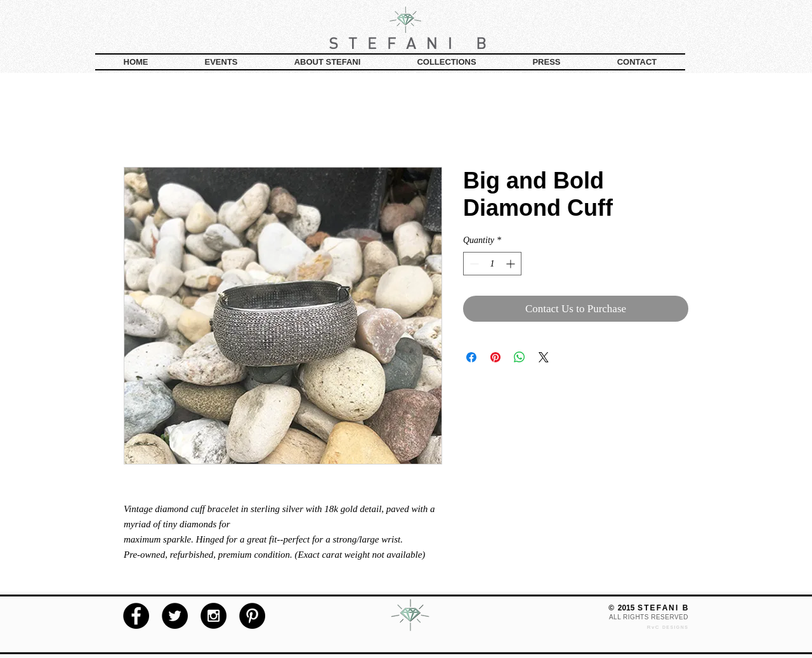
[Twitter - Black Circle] (175, 616)
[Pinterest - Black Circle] (252, 616)
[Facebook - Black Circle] (136, 616)
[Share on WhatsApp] (520, 357)
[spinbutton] (492, 264)
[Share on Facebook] (471, 357)
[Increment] (512, 264)
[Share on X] (544, 357)
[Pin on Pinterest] (495, 357)
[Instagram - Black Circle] (213, 616)
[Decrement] (473, 264)
